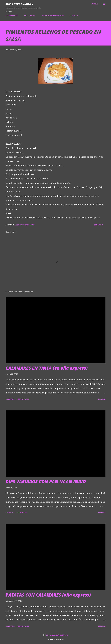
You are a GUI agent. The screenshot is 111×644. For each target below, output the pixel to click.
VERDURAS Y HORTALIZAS (24, 225)
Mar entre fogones (19, 4)
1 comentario (22, 513)
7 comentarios (23, 626)
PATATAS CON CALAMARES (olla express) (48, 595)
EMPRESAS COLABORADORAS (53, 15)
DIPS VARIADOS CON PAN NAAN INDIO (46, 481)
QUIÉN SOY (74, 15)
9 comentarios (23, 399)
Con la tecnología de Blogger (56, 635)
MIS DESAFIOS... (30, 15)
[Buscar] (95, 4)
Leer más (102, 399)
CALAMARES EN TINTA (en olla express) (47, 368)
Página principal (12, 15)
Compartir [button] (98, 225)
